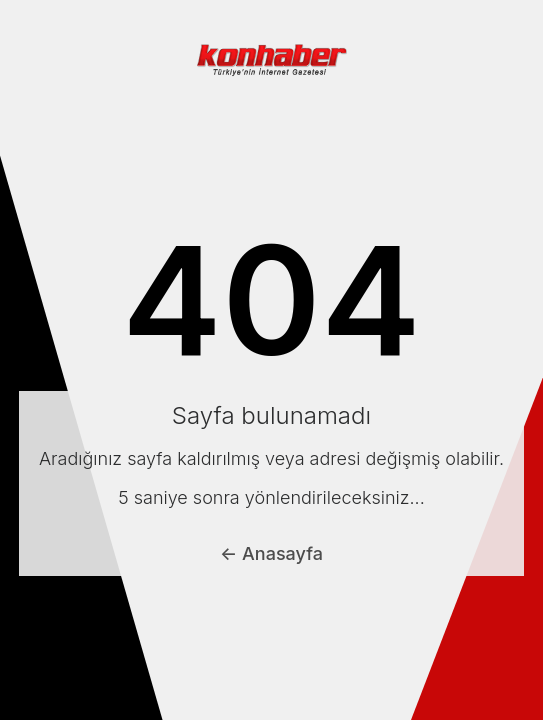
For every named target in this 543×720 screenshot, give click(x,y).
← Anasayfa (271, 553)
